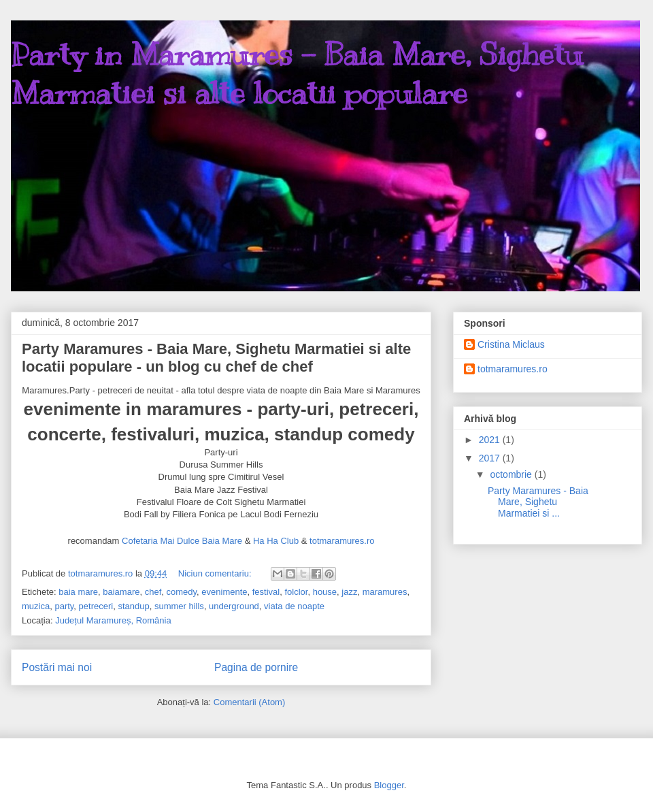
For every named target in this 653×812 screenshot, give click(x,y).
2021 (491, 440)
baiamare (121, 592)
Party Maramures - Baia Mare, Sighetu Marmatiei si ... (538, 502)
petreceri (96, 606)
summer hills (179, 606)
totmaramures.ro (342, 541)
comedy (182, 592)
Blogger (389, 785)
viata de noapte (294, 606)
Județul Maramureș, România (113, 620)
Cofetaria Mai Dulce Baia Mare (182, 541)
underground (234, 606)
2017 (491, 458)
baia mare (78, 592)
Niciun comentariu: (216, 573)
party (64, 606)
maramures (385, 592)
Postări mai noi (57, 667)
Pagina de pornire (256, 667)
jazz (349, 592)
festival (266, 592)
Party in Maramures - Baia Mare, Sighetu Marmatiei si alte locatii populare (297, 74)
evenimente (224, 592)
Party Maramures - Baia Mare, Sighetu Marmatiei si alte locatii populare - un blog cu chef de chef (216, 358)
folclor (296, 592)
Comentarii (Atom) (249, 702)
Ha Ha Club (276, 541)
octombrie (512, 474)
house (325, 592)
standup (133, 606)
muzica (36, 606)
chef (153, 592)
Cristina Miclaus (511, 344)
